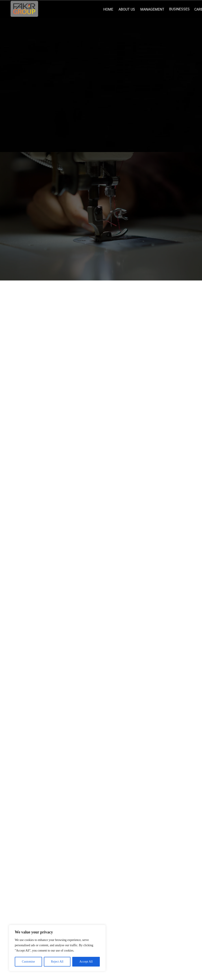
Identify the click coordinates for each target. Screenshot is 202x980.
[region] (57, 948)
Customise (28, 962)
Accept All (86, 962)
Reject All (57, 962)
